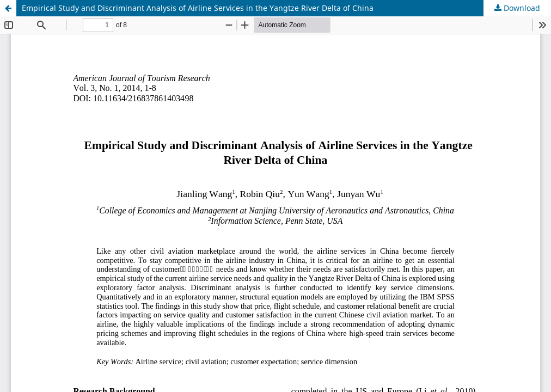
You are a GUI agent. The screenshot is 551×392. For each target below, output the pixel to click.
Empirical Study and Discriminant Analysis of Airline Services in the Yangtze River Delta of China (198, 8)
